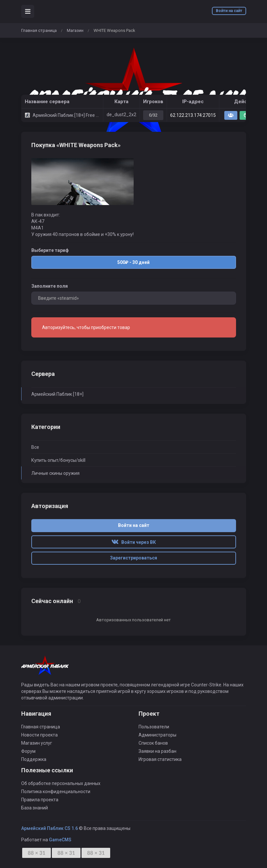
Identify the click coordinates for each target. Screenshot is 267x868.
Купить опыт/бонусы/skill (58, 460)
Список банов (153, 743)
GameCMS (60, 840)
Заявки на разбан (157, 751)
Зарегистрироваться (133, 558)
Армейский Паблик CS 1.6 (50, 828)
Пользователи (154, 727)
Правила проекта (40, 800)
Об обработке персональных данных (61, 783)
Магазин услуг (37, 743)
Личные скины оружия (55, 473)
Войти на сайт (229, 11)
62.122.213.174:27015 (193, 115)
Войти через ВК (134, 542)
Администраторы (157, 735)
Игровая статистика (160, 759)
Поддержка (34, 759)
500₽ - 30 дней (133, 262)
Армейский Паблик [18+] (57, 394)
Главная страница (39, 30)
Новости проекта (39, 735)
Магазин (75, 30)
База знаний (35, 808)
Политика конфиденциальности (56, 792)
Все (35, 447)
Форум (28, 751)
